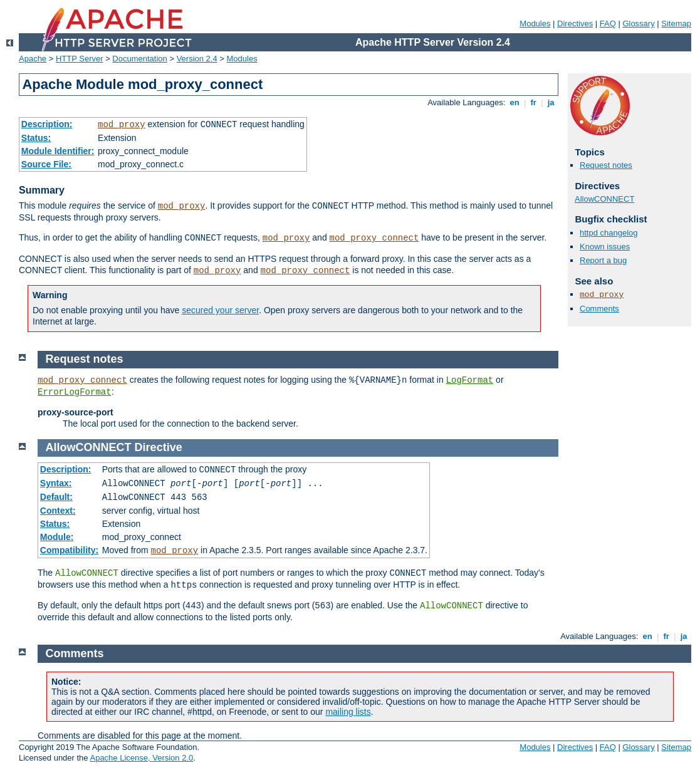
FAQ (608, 23)
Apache (33, 59)
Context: (58, 511)
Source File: (46, 164)
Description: (47, 124)
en (515, 102)
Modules (535, 23)
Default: (56, 497)
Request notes (606, 165)
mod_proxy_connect (374, 238)
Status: (36, 138)
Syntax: (56, 483)
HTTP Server (80, 59)
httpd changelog (609, 233)
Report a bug (603, 260)
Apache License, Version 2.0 (141, 758)
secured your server (220, 310)
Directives (575, 23)
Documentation (139, 59)
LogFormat (470, 380)
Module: (57, 537)
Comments (599, 309)
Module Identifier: (58, 151)
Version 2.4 (197, 59)
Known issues (605, 247)
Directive (159, 447)
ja (551, 102)
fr (534, 102)
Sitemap (676, 23)
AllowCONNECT (604, 199)
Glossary (638, 23)
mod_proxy (122, 125)
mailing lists (348, 712)
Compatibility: (69, 550)
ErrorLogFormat (75, 392)
